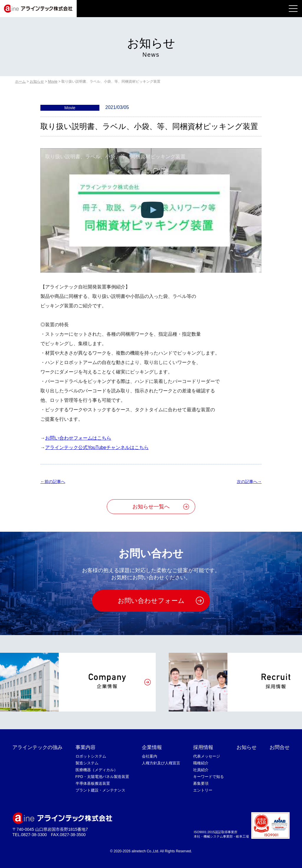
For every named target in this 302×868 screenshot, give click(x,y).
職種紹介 (201, 763)
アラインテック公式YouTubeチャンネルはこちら (97, 447)
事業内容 (86, 747)
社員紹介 (201, 770)
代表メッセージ (207, 756)
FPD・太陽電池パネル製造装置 (102, 777)
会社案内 (150, 756)
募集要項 (201, 783)
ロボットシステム (91, 756)
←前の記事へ (53, 482)
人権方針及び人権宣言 (161, 763)
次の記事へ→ (249, 482)
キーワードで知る (209, 777)
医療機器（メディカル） (97, 770)
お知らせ (247, 747)
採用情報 (203, 747)
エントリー (203, 790)
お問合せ (280, 747)
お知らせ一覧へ (151, 507)
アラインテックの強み (37, 747)
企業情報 (152, 747)
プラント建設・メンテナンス (100, 790)
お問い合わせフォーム (151, 601)
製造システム (87, 763)
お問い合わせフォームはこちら (78, 438)
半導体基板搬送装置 (93, 783)
